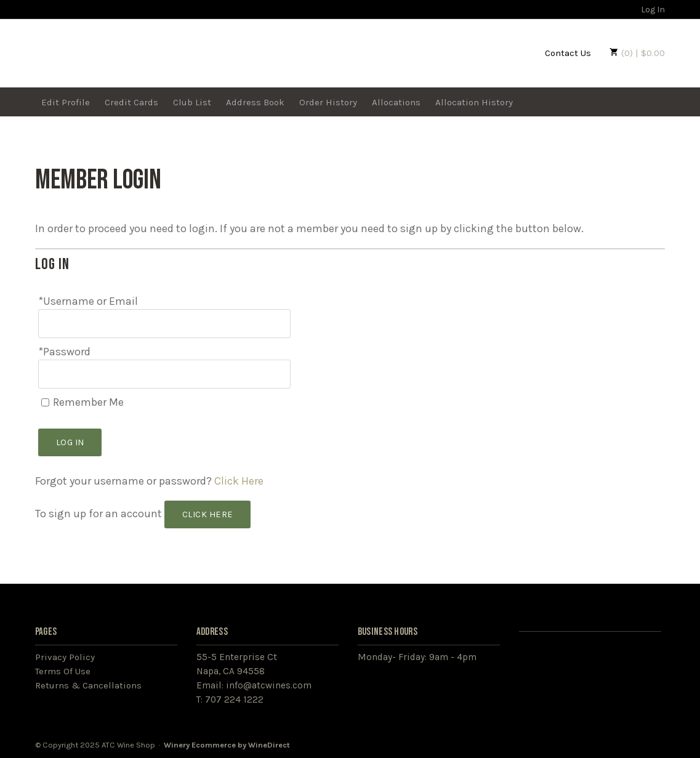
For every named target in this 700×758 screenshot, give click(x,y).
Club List (192, 102)
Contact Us (568, 53)
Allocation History (474, 102)
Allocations (396, 102)
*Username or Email (88, 301)
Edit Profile (66, 102)
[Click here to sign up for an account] (208, 514)
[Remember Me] (45, 402)
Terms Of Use (63, 671)
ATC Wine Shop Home (110, 52)
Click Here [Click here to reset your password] (239, 481)
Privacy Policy (65, 657)
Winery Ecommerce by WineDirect (227, 745)
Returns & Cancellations (88, 685)
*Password (64, 352)
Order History (328, 102)
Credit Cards (131, 102)
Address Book (255, 102)
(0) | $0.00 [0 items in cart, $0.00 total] (637, 53)
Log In (647, 10)
